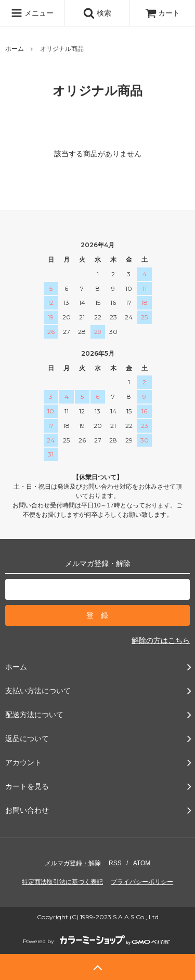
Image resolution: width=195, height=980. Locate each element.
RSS (115, 863)
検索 (97, 13)
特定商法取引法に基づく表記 (62, 882)
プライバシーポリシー (142, 882)
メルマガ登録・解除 (73, 863)
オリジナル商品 (62, 49)
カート (163, 13)
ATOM (142, 863)
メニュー (32, 13)
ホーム (15, 49)
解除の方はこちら (161, 640)
